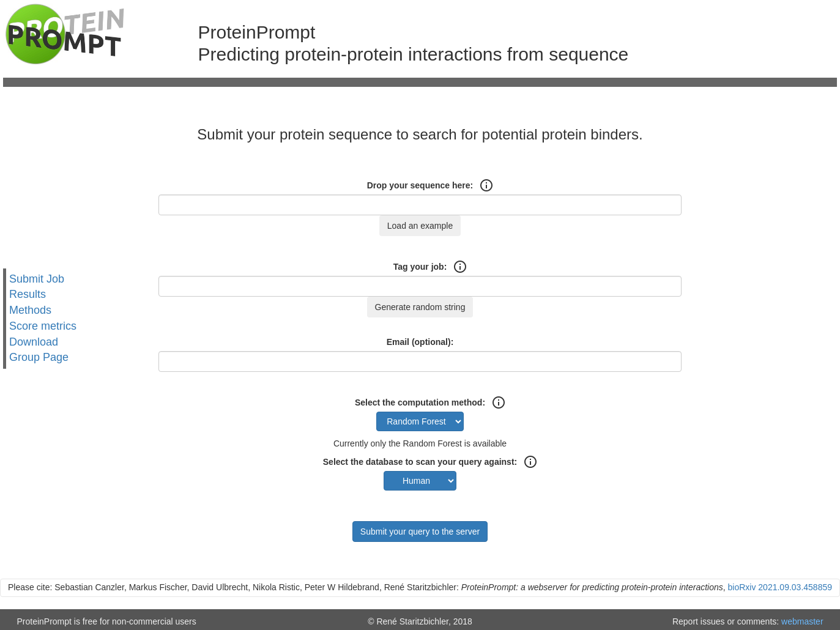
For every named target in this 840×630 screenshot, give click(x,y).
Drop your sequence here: (420, 185)
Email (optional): (420, 342)
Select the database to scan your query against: (420, 462)
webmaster (802, 621)
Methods (30, 310)
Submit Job (37, 279)
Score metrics (43, 326)
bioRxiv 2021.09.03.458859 (780, 587)
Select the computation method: (420, 402)
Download (34, 341)
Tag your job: (420, 267)
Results (28, 294)
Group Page (39, 357)
